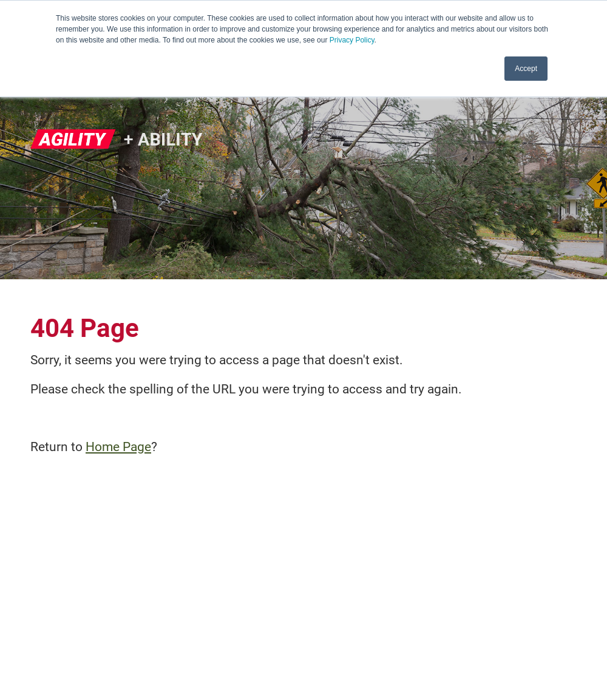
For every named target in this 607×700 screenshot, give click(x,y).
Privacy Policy (352, 40)
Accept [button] (526, 69)
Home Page (118, 447)
